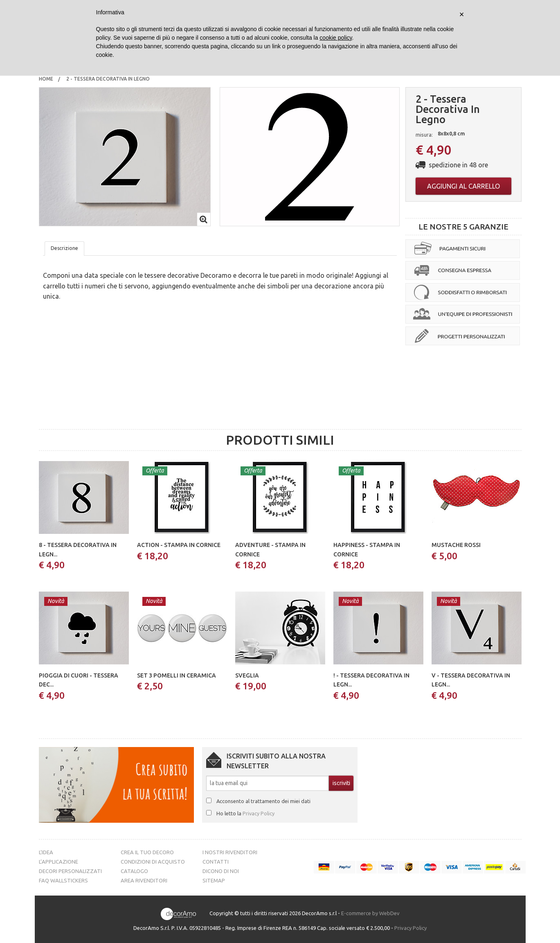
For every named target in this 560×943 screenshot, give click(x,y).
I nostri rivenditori (230, 852)
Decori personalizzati (70, 871)
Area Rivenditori (144, 880)
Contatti (216, 862)
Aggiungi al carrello (463, 186)
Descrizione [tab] (64, 248)
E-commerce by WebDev (370, 913)
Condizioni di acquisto (153, 862)
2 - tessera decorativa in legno (109, 79)
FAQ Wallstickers (63, 880)
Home (46, 79)
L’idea (46, 852)
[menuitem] (46, 79)
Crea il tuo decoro (147, 852)
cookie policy (336, 38)
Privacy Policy (259, 813)
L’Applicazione (58, 862)
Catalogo (134, 871)
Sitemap (214, 880)
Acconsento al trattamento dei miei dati (263, 801)
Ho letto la (245, 813)
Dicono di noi (221, 871)
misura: (424, 135)
